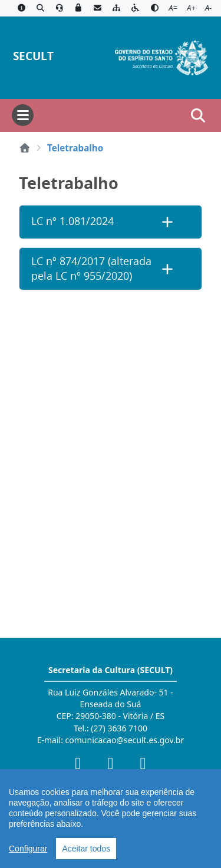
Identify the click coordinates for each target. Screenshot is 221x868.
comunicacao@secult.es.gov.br (125, 740)
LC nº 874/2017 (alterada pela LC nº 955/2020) (91, 269)
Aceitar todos (86, 849)
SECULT (33, 56)
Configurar (28, 849)
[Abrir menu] (23, 115)
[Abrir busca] (198, 115)
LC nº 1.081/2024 (72, 221)
